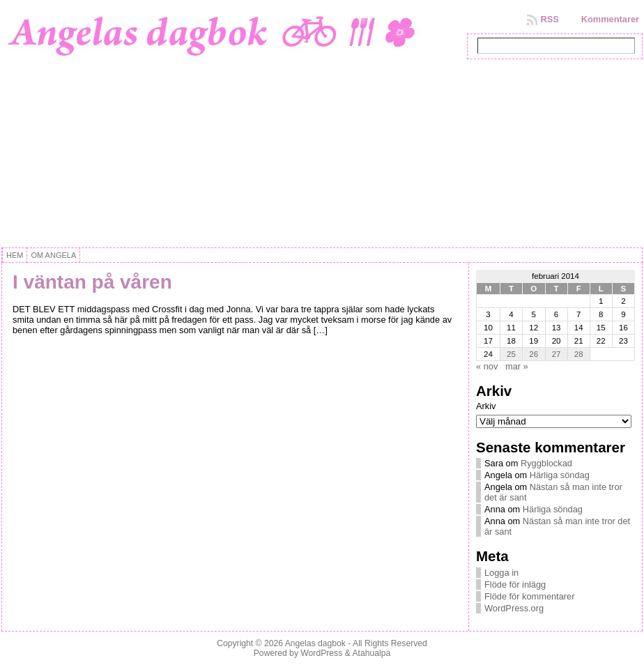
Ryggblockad (546, 463)
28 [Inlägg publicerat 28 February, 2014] (579, 354)
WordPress (321, 653)
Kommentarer (610, 19)
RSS (549, 19)
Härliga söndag (560, 475)
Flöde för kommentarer (529, 596)
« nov (487, 366)
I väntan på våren (92, 282)
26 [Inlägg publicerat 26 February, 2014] (534, 354)
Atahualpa (371, 653)
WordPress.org (514, 608)
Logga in (501, 573)
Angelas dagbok (315, 643)
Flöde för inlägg (515, 584)
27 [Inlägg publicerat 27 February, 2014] (557, 354)
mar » (517, 366)
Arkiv (486, 406)
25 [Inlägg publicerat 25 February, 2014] (511, 354)
